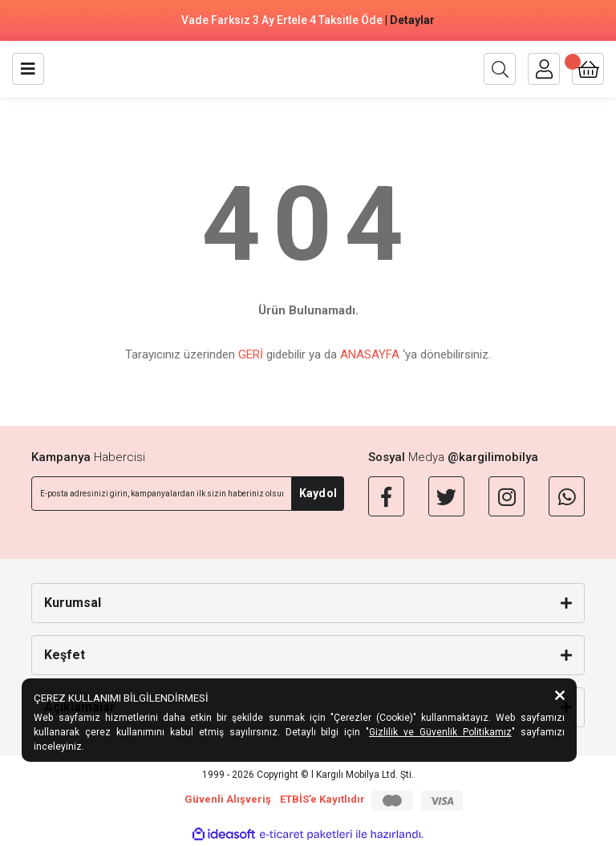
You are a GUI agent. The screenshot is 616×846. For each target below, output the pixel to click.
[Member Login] (544, 69)
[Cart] (588, 69)
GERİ (251, 354)
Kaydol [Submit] (318, 493)
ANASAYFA (370, 354)
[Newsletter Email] (162, 494)
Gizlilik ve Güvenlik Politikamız (440, 732)
